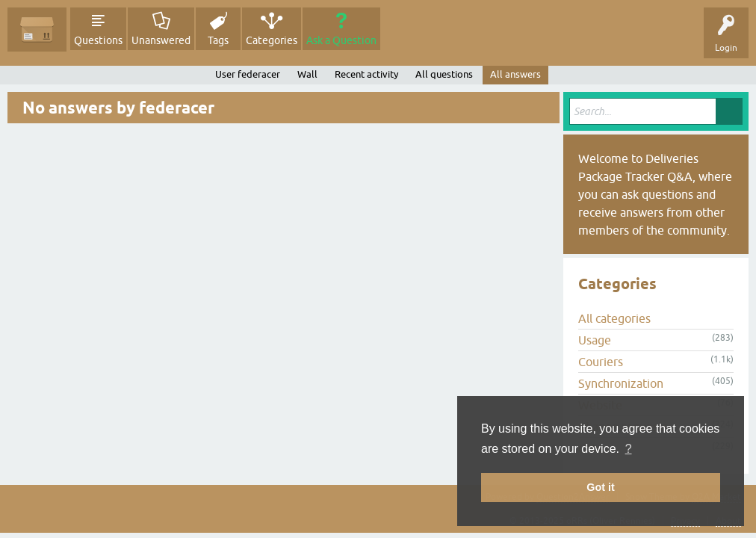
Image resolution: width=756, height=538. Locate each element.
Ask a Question (341, 40)
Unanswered (161, 40)
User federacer (248, 74)
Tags (218, 40)
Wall (307, 74)
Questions (98, 40)
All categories (614, 318)
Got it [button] (601, 487)
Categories (272, 40)
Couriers (601, 362)
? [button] (629, 449)
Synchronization (621, 383)
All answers (515, 74)
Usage (595, 340)
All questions (444, 74)
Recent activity (366, 74)
